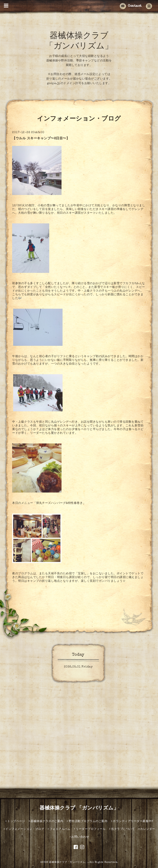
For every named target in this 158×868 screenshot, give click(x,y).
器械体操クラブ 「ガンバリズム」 (79, 808)
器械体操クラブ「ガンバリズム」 (68, 862)
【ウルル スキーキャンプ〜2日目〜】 (41, 139)
